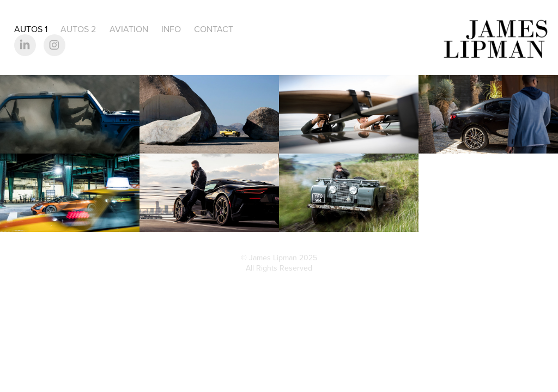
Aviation (129, 29)
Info (171, 29)
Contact (214, 29)
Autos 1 (31, 29)
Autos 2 (78, 29)
